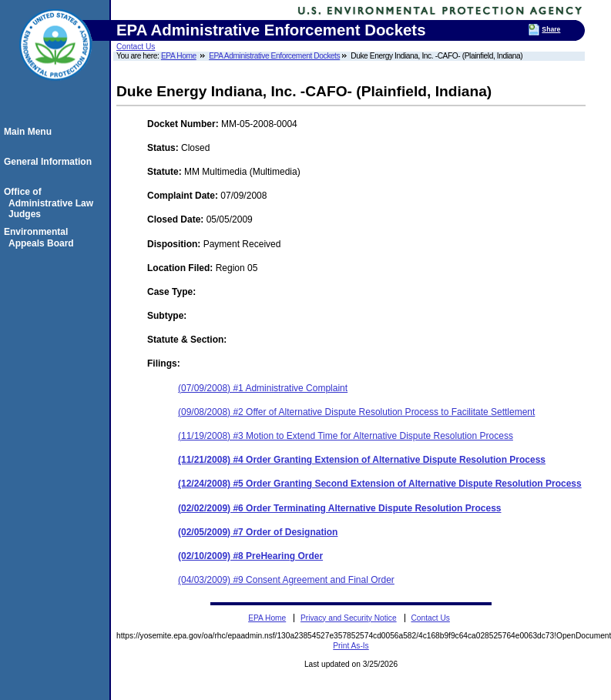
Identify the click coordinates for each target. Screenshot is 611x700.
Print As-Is (351, 646)
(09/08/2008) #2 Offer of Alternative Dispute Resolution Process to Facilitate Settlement (356, 412)
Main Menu (30, 132)
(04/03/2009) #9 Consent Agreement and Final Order (286, 580)
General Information (50, 162)
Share (551, 29)
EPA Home (179, 56)
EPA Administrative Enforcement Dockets (274, 56)
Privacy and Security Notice (349, 618)
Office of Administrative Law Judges (51, 203)
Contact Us (136, 47)
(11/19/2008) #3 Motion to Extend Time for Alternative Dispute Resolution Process (346, 436)
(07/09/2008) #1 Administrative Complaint (263, 388)
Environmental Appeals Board (41, 237)
